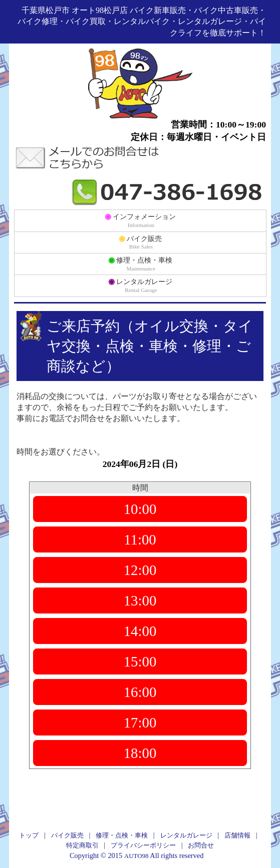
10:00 (140, 509)
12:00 (140, 570)
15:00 (140, 661)
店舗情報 (237, 835)
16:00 (140, 692)
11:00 (140, 539)
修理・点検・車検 (141, 263)
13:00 (140, 600)
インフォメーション (141, 220)
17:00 (140, 722)
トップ (29, 835)
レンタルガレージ (141, 285)
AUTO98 (136, 856)
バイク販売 (141, 242)
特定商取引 (82, 845)
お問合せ (201, 845)
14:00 (140, 631)
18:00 (140, 753)
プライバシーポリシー (143, 845)
